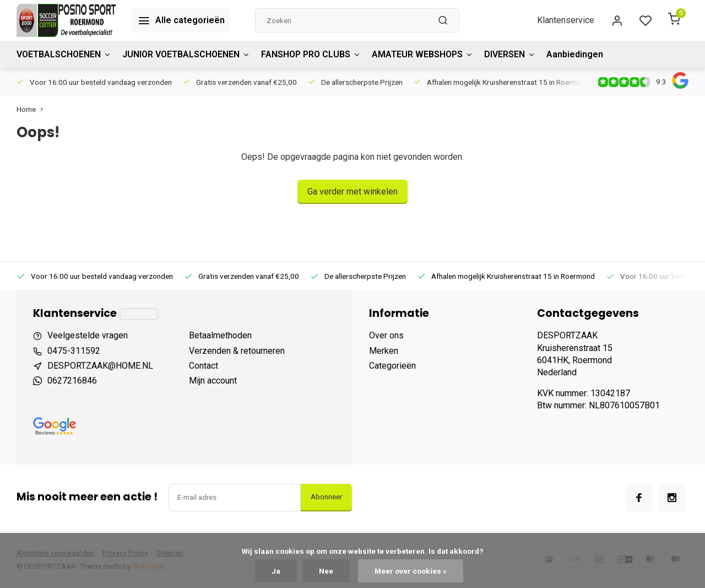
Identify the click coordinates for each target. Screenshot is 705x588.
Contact (204, 366)
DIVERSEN (510, 54)
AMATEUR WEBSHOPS (422, 54)
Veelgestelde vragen (88, 335)
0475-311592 (74, 351)
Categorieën (392, 366)
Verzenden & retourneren (237, 351)
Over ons (386, 335)
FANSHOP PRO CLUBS (311, 54)
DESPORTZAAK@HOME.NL (100, 366)
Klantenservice (566, 20)
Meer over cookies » (411, 571)
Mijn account (213, 381)
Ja (276, 571)
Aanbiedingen (575, 54)
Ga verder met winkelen (352, 191)
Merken (384, 351)
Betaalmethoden (220, 335)
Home (32, 109)
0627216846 (72, 381)
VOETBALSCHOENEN (64, 54)
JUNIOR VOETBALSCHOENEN (186, 54)
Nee (326, 571)
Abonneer (326, 497)
